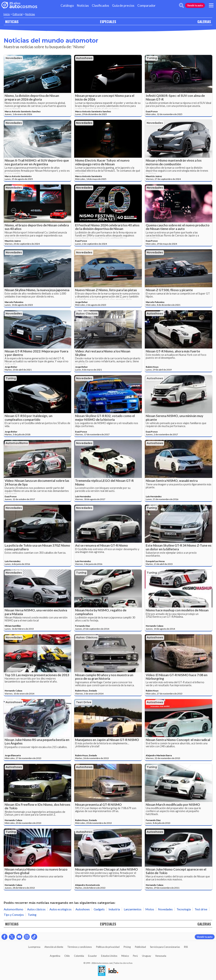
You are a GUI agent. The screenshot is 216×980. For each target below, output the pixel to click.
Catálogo (67, 5)
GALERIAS (204, 22)
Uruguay (147, 956)
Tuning (152, 58)
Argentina (55, 956)
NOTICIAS (12, 22)
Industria (114, 909)
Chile (67, 956)
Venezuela (161, 956)
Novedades (14, 58)
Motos (150, 909)
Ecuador (92, 956)
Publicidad (140, 947)
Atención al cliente (54, 947)
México (125, 956)
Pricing (127, 947)
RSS (186, 947)
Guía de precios (123, 5)
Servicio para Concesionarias (165, 947)
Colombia (79, 956)
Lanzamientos (133, 909)
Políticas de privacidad (108, 947)
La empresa (34, 947)
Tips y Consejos (14, 915)
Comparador (146, 5)
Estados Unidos (109, 956)
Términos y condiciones (80, 947)
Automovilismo (17, 443)
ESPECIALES (108, 22)
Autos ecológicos (61, 909)
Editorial (18, 14)
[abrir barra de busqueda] (181, 5)
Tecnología (184, 909)
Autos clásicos (87, 314)
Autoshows (84, 58)
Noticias (83, 5)
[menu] (211, 5)
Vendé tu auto (195, 5)
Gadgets (99, 909)
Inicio (7, 14)
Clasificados (100, 5)
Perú (135, 956)
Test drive (84, 702)
